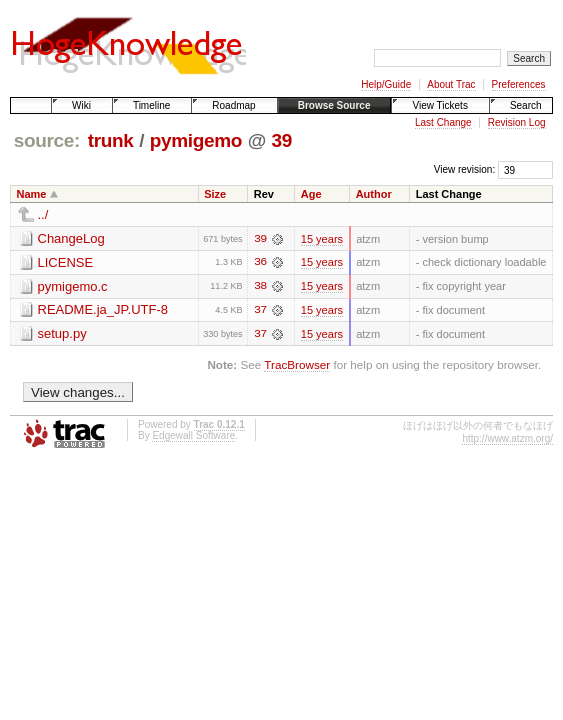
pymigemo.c (73, 286)
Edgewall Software (193, 436)
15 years (322, 239)
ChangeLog (71, 238)
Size (215, 194)
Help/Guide (386, 84)
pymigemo (196, 140)
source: (47, 140)
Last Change (443, 122)
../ (43, 214)
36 (260, 263)
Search (526, 105)
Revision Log (517, 122)
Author (374, 194)
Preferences (519, 84)
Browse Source (334, 105)
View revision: (465, 169)
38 (260, 287)
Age (311, 194)
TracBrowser (297, 365)
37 (260, 311)
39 (282, 140)
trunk (111, 140)
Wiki (81, 105)
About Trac (451, 84)
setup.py (62, 334)
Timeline (151, 105)
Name (32, 194)
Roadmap (233, 105)
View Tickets (439, 105)
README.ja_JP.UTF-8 (103, 310)
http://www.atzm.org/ (507, 439)
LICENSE (66, 262)
